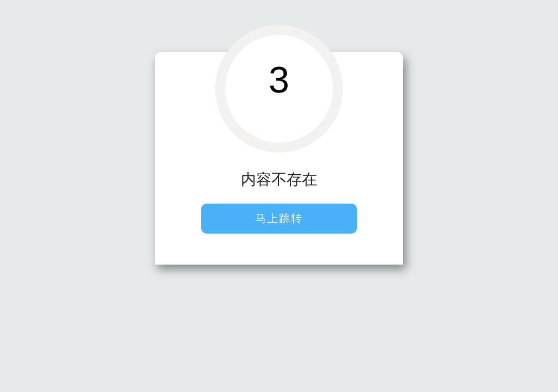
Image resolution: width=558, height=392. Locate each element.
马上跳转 (279, 218)
